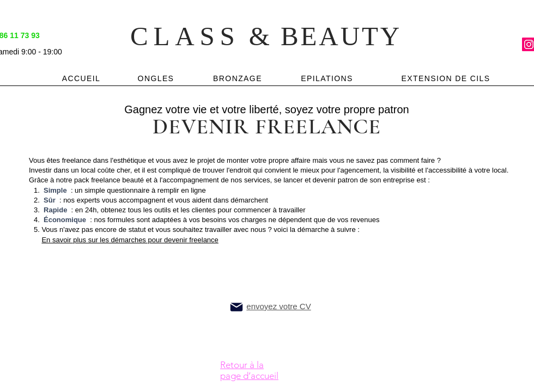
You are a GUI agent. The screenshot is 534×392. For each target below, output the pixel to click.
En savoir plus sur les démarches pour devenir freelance (130, 240)
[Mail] (236, 307)
